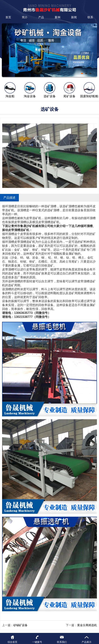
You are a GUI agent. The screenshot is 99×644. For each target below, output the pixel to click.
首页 (8, 17)
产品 (41, 17)
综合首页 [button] (12, 642)
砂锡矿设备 (20, 625)
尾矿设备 (69, 96)
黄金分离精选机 (87, 625)
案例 (58, 17)
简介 (25, 17)
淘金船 (10, 96)
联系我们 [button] (62, 642)
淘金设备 (30, 96)
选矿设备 (50, 96)
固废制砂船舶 (89, 96)
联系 (90, 17)
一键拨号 (37, 642)
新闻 (74, 17)
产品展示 (87, 642)
